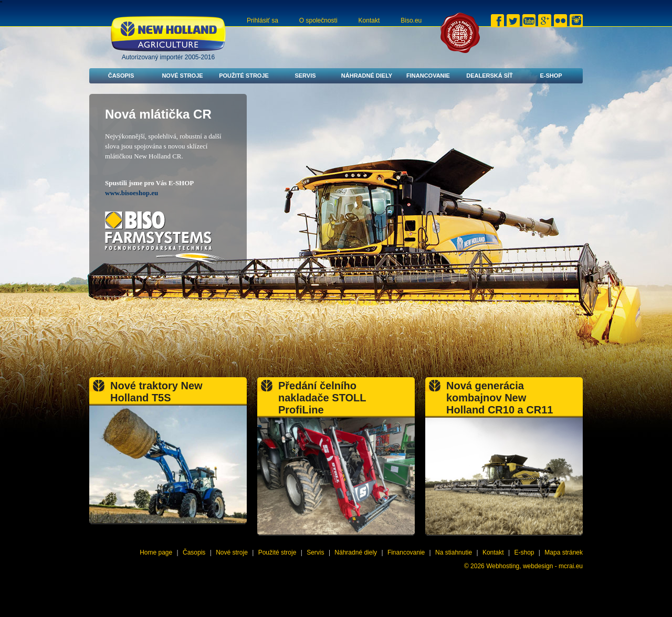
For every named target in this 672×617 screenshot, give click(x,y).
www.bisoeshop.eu (132, 193)
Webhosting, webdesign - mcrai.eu (534, 566)
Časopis (121, 76)
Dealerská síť (490, 76)
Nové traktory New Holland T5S (156, 392)
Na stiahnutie (454, 552)
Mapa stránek (564, 552)
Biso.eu (411, 20)
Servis (305, 76)
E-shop (551, 76)
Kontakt (369, 20)
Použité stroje (244, 76)
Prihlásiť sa (262, 20)
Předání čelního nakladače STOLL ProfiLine (322, 398)
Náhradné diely (367, 76)
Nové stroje (182, 76)
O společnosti (318, 20)
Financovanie (428, 76)
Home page (156, 552)
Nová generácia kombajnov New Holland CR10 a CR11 (500, 398)
